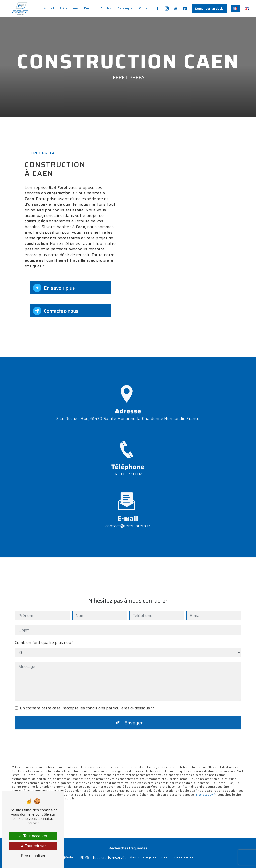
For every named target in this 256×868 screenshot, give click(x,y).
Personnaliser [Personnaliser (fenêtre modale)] (33, 856)
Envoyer (134, 717)
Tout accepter (33, 836)
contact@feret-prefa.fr (128, 520)
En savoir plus (54, 288)
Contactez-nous (56, 311)
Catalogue (125, 8)
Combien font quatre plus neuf (44, 637)
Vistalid (71, 857)
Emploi (89, 8)
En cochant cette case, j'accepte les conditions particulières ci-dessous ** (87, 703)
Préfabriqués (69, 8)
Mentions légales (143, 857)
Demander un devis (209, 9)
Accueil (49, 8)
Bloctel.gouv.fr (206, 789)
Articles (106, 8)
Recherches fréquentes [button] (128, 848)
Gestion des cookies (177, 857)
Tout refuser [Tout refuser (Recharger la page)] (33, 846)
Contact (145, 8)
